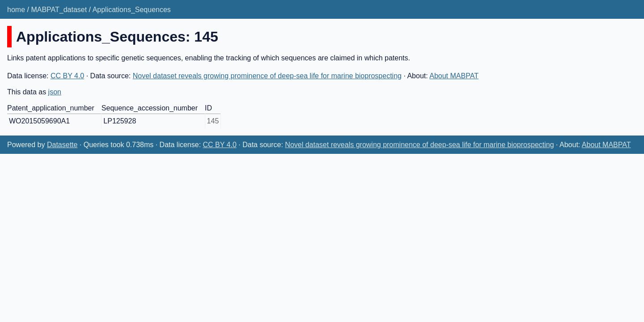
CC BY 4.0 (67, 76)
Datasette (62, 145)
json (55, 92)
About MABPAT (454, 76)
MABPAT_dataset (59, 10)
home (16, 10)
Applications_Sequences (132, 10)
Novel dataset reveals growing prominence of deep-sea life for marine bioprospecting (267, 76)
